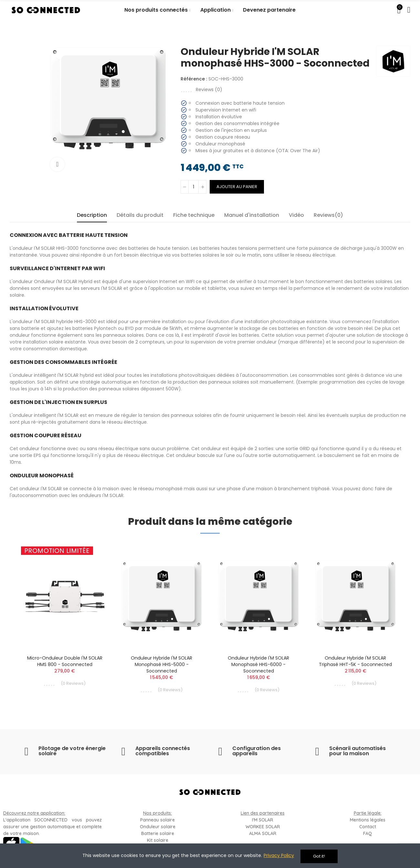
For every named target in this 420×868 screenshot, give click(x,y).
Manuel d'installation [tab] (252, 215)
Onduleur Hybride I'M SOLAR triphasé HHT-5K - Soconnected (355, 661)
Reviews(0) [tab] (328, 215)
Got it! (319, 856)
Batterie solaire (158, 833)
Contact (368, 827)
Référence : (194, 79)
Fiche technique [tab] (194, 215)
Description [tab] (92, 215)
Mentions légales (368, 820)
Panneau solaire (157, 820)
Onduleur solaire (158, 827)
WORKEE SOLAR (263, 827)
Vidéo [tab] (296, 215)
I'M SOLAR (262, 820)
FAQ (367, 833)
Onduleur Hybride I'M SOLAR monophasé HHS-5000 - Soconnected (162, 664)
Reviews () (209, 90)
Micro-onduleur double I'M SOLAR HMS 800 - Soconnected (65, 661)
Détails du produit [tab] (140, 215)
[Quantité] (194, 187)
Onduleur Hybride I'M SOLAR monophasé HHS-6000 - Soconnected (258, 664)
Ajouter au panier (237, 187)
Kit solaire (158, 840)
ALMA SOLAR (263, 833)
